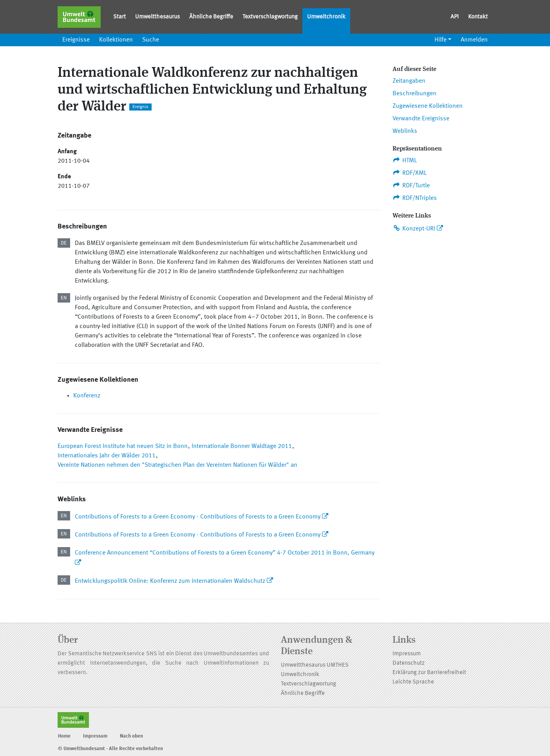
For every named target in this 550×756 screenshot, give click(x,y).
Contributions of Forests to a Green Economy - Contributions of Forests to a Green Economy (198, 517)
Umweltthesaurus (157, 17)
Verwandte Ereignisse (421, 119)
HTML (405, 160)
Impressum (407, 654)
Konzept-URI (414, 228)
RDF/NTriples (415, 198)
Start (119, 17)
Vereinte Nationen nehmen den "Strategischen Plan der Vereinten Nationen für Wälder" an (177, 465)
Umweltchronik (326, 17)
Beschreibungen (414, 94)
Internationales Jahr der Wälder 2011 (107, 456)
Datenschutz (409, 663)
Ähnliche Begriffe (211, 17)
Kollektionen (116, 40)
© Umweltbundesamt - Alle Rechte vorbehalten (110, 749)
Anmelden (474, 40)
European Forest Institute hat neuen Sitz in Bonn (123, 446)
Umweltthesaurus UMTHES (315, 665)
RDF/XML (410, 173)
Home (64, 736)
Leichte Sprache (413, 682)
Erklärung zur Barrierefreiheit (429, 673)
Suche (151, 40)
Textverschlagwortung (270, 17)
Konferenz (87, 396)
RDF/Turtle (411, 185)
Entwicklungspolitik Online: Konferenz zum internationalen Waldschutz (170, 581)
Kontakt (478, 17)
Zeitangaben (409, 81)
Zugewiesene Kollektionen (428, 106)
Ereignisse (76, 40)
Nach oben (131, 736)
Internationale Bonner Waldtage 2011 (242, 446)
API (455, 17)
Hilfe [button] (441, 40)
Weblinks (405, 131)
